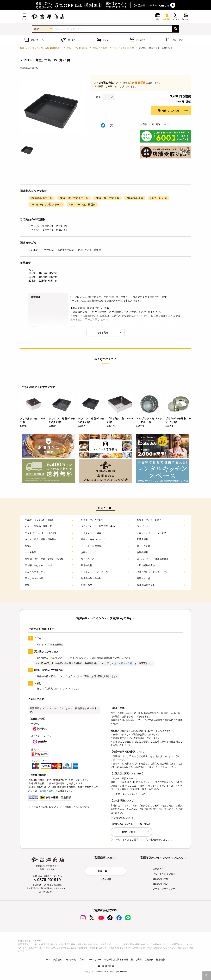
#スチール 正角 (159, 198)
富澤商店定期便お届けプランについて (110, 658)
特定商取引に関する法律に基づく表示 (123, 960)
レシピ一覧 (70, 960)
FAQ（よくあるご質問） (164, 874)
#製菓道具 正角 (135, 198)
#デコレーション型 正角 (82, 205)
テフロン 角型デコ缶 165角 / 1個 (48, 226)
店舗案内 (149, 960)
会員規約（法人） (160, 884)
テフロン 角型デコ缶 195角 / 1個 (48, 230)
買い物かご (41, 658)
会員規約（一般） (160, 879)
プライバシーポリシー (163, 889)
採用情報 (161, 960)
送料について (58, 658)
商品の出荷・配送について (155, 124)
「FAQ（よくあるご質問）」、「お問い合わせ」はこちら (141, 840)
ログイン (40, 645)
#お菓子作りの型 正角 (107, 198)
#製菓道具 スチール (42, 198)
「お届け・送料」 (125, 663)
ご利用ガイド (158, 869)
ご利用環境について (122, 818)
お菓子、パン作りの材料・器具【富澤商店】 (41, 48)
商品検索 (58, 960)
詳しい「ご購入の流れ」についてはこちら (57, 689)
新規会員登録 (56, 645)
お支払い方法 (74, 676)
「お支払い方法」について (75, 807)
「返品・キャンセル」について (128, 794)
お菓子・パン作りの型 (77, 48)
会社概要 (106, 879)
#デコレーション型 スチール (46, 205)
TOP (48, 960)
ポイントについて (78, 658)
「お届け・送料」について (43, 807)
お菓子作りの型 (100, 48)
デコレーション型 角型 (123, 48)
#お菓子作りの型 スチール (74, 198)
